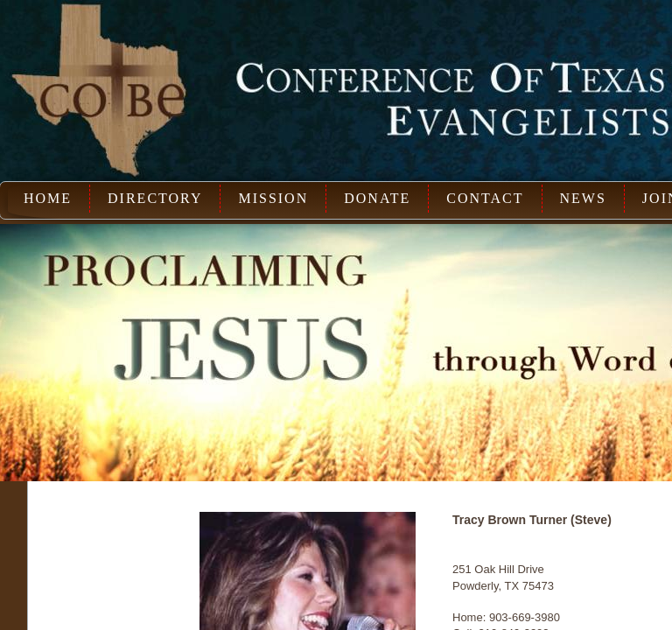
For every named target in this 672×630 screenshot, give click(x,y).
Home (48, 198)
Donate (377, 198)
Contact (485, 198)
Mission (273, 198)
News (583, 198)
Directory (155, 198)
